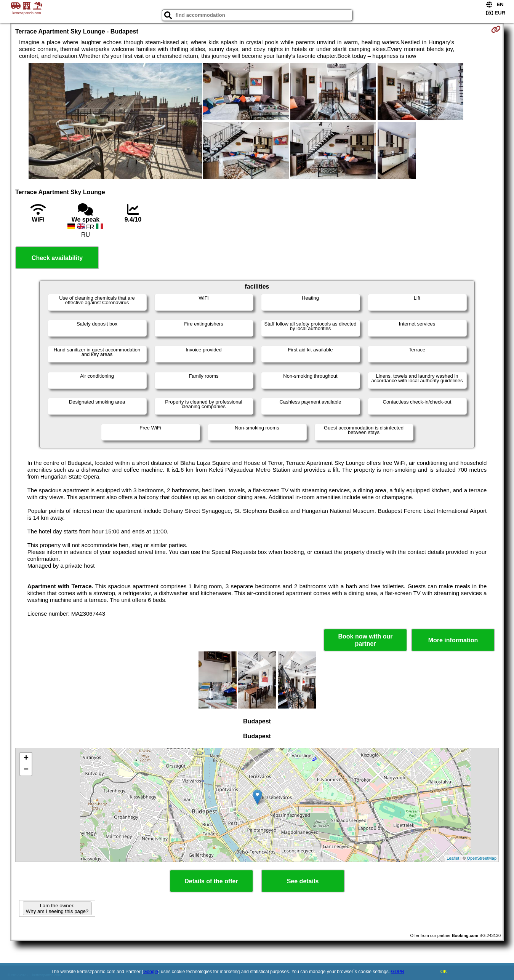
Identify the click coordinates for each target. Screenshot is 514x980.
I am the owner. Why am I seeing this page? (57, 908)
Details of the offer (211, 881)
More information (453, 640)
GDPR (398, 972)
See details (303, 881)
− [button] (26, 770)
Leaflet (453, 858)
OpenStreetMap (482, 858)
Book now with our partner (365, 640)
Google (151, 972)
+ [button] (26, 758)
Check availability (57, 258)
